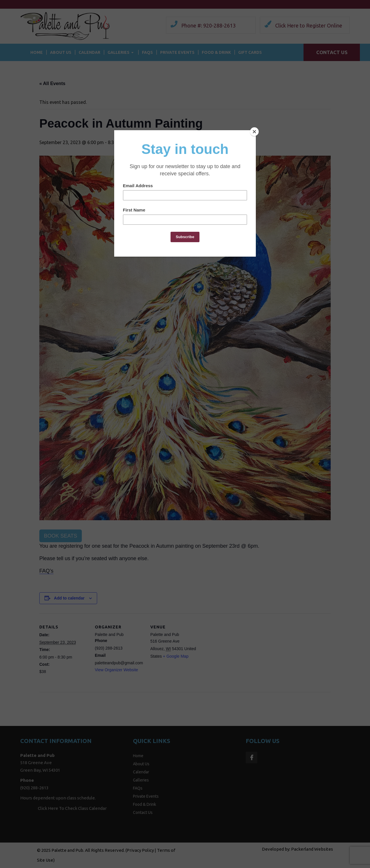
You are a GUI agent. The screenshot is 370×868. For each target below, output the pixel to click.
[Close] (254, 132)
